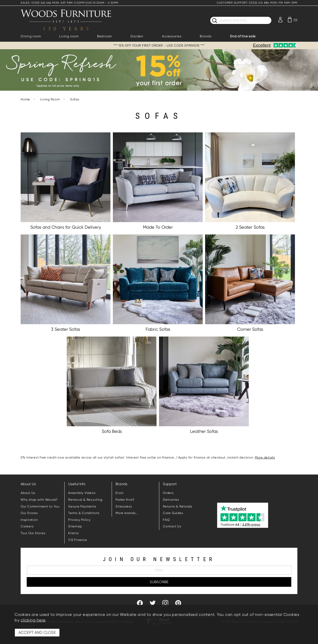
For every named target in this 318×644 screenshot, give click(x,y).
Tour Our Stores (33, 533)
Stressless (124, 506)
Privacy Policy (79, 520)
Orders (168, 493)
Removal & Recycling (85, 500)
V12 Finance (78, 540)
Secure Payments (82, 506)
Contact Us (172, 526)
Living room (69, 36)
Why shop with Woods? (39, 500)
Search (210, 16)
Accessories (172, 36)
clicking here (33, 620)
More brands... (127, 513)
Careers (27, 526)
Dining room (31, 36)
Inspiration (29, 520)
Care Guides (173, 513)
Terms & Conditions (84, 513)
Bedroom (105, 36)
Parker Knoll (125, 500)
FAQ (166, 520)
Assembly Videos (82, 493)
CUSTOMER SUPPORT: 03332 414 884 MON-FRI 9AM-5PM (257, 3)
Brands (206, 36)
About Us (28, 493)
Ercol (120, 493)
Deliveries (171, 500)
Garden (137, 36)
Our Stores (29, 513)
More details (265, 457)
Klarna (73, 533)
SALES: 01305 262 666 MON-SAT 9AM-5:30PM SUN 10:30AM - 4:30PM (69, 3)
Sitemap (75, 526)
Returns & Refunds (178, 506)
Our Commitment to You (40, 506)
